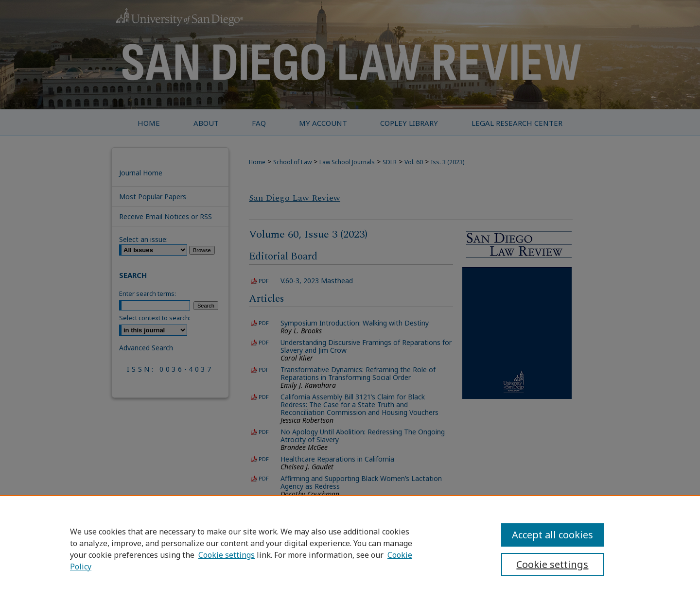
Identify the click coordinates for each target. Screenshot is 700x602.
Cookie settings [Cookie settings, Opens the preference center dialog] (552, 564)
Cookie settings (227, 555)
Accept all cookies (552, 535)
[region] (350, 549)
